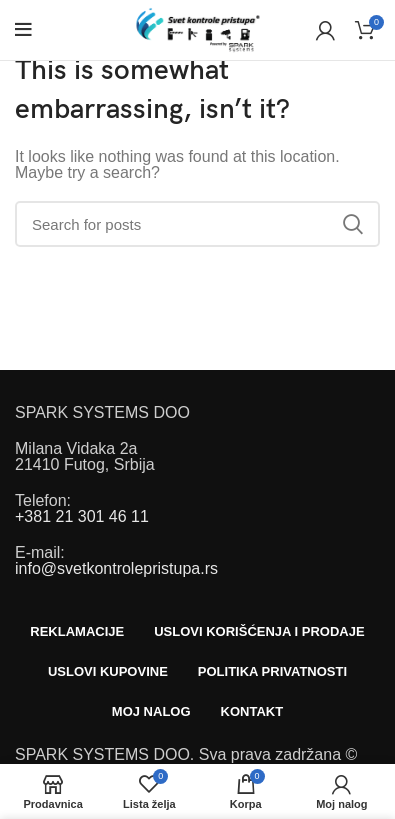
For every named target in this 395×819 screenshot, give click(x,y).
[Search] (197, 224)
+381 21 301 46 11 (82, 516)
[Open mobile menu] (23, 30)
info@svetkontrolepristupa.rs (116, 568)
